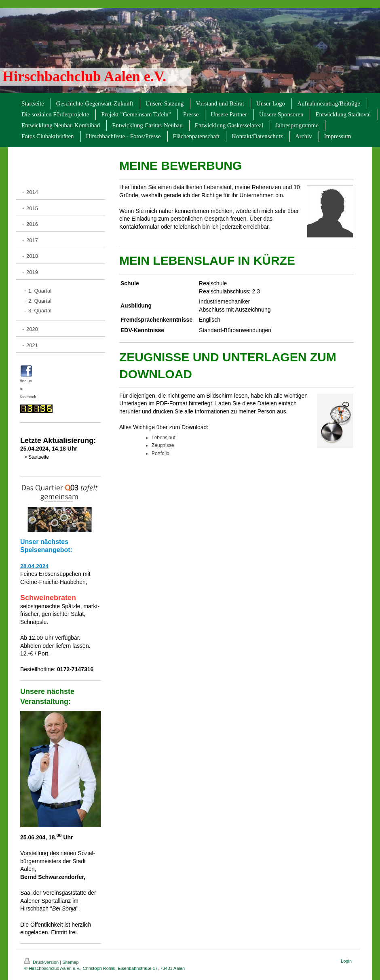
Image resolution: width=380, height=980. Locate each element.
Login (346, 961)
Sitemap (70, 962)
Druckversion (42, 962)
